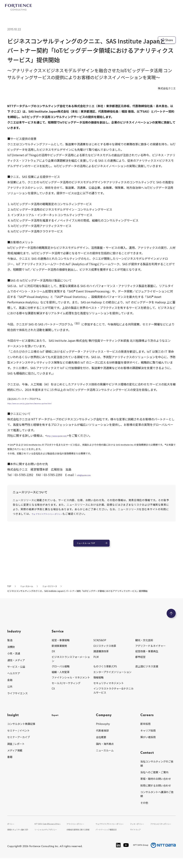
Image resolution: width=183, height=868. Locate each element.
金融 (10, 685)
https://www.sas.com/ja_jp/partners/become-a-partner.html (40, 403)
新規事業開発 (59, 650)
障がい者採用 (148, 742)
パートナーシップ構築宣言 (111, 839)
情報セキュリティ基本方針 (20, 839)
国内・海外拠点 (105, 748)
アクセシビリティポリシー (163, 828)
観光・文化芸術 (144, 645)
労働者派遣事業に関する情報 (82, 839)
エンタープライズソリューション (112, 677)
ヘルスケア (14, 678)
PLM (96, 661)
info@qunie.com (88, 475)
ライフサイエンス (17, 698)
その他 (144, 807)
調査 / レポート (16, 748)
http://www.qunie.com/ (63, 435)
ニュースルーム (105, 755)
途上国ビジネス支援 (147, 671)
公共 (10, 691)
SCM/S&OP (100, 645)
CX (53, 693)
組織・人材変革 (61, 677)
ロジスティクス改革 (105, 650)
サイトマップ (137, 839)
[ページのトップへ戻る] (171, 618)
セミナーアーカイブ (19, 742)
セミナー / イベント (18, 735)
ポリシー (12, 828)
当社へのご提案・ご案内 (154, 777)
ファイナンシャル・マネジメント (71, 682)
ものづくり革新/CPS (105, 671)
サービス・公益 (16, 671)
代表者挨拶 (102, 735)
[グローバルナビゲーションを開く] (173, 7)
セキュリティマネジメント (109, 688)
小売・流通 (14, 658)
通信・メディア (16, 665)
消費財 (11, 652)
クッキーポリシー (139, 828)
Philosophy (103, 728)
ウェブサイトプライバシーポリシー (53, 514)
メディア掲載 (15, 755)
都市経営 (140, 661)
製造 (10, 645)
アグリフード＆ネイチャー (150, 650)
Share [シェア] (167, 40)
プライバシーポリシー (79, 828)
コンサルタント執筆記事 (21, 728)
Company (104, 719)
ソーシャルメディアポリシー (49, 839)
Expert (57, 719)
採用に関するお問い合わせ (156, 790)
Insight (13, 719)
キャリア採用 (148, 735)
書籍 (10, 762)
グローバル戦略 (61, 671)
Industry (14, 636)
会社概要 (101, 742)
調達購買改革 (101, 656)
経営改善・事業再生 (147, 656)
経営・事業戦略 (61, 645)
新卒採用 (145, 728)
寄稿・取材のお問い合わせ (156, 783)
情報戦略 (99, 682)
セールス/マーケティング (66, 688)
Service (58, 636)
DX (53, 656)
